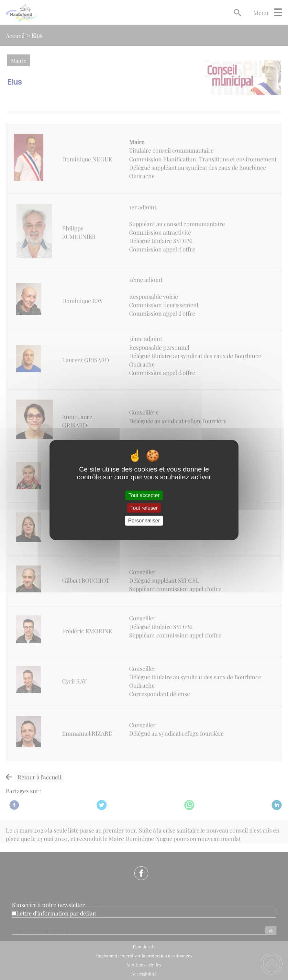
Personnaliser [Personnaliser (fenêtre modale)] (144, 521)
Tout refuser (144, 508)
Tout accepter (144, 495)
